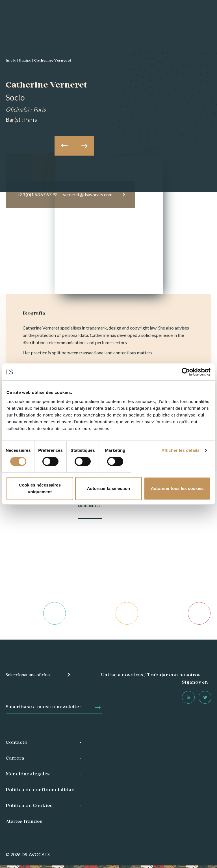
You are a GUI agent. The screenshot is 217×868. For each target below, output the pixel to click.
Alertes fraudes (24, 822)
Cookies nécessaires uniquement (40, 488)
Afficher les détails (180, 450)
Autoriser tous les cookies (177, 488)
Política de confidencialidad (40, 790)
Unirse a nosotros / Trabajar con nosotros (151, 675)
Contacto (17, 743)
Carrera (15, 758)
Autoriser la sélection (109, 488)
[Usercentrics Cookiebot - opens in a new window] (186, 372)
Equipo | (26, 61)
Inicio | (12, 61)
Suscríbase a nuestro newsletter (44, 707)
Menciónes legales (28, 774)
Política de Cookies (29, 806)
